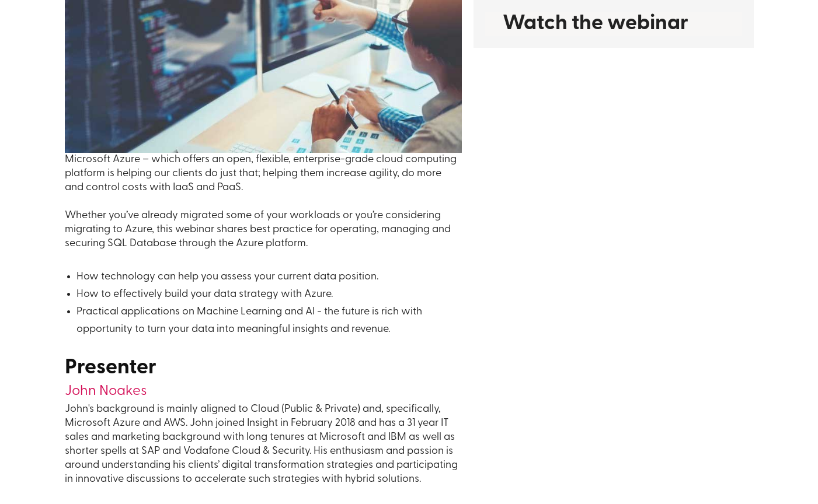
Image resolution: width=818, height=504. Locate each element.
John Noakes (106, 391)
